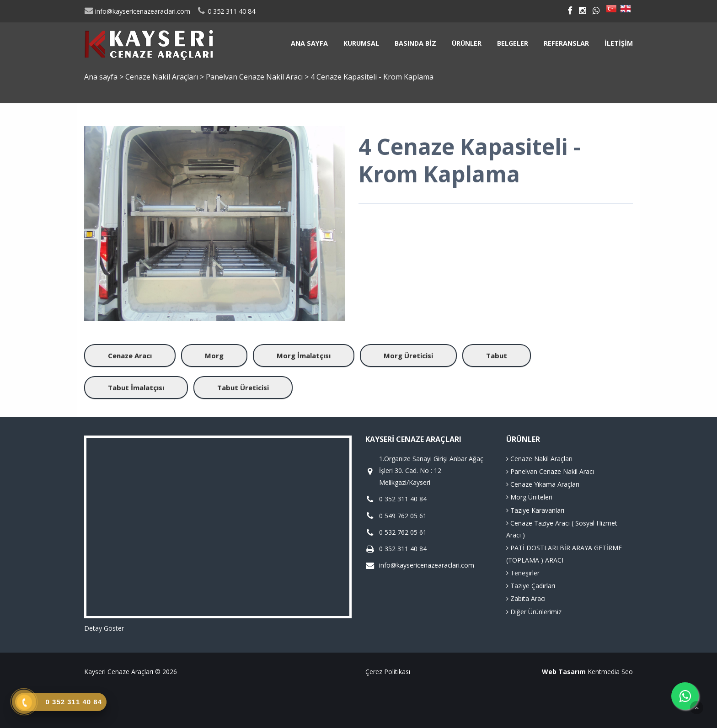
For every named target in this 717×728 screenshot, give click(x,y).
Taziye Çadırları (531, 586)
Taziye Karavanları (535, 510)
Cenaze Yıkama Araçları (543, 484)
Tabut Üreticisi (243, 388)
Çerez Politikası (388, 672)
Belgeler (513, 43)
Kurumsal (361, 43)
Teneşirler (523, 573)
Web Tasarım (564, 672)
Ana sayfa (309, 43)
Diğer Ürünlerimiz (534, 612)
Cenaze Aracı (130, 356)
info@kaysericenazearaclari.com (137, 11)
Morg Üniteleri (529, 497)
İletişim (619, 43)
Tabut (497, 356)
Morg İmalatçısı (304, 356)
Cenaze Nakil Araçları (163, 77)
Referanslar (566, 43)
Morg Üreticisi (408, 356)
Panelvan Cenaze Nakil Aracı (255, 77)
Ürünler (467, 43)
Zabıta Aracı (526, 598)
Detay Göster (104, 628)
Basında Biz (415, 43)
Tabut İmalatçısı (136, 388)
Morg (214, 356)
